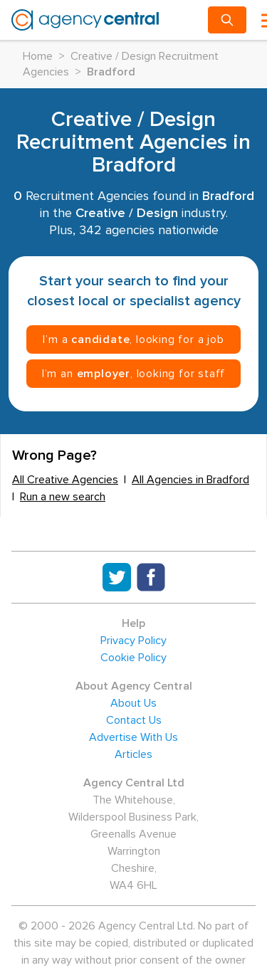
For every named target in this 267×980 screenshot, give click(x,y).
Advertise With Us (133, 737)
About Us (133, 703)
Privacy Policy (133, 641)
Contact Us (134, 720)
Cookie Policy (133, 658)
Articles (133, 754)
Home (38, 56)
